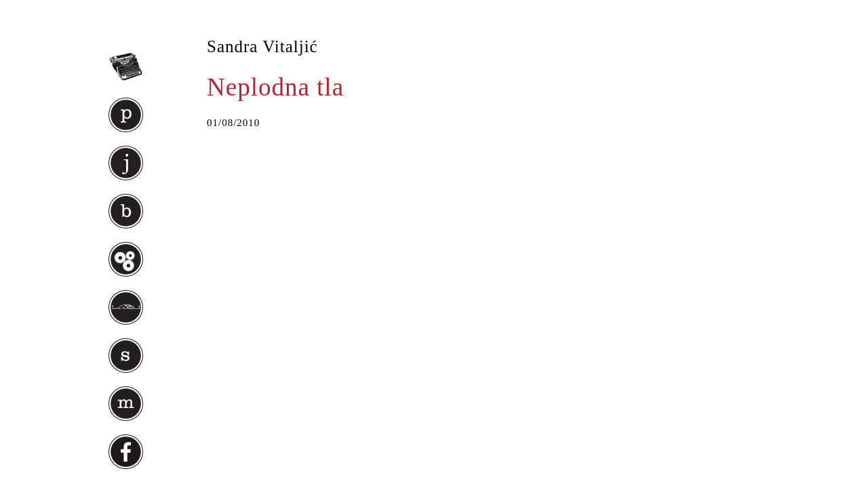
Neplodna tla (275, 87)
